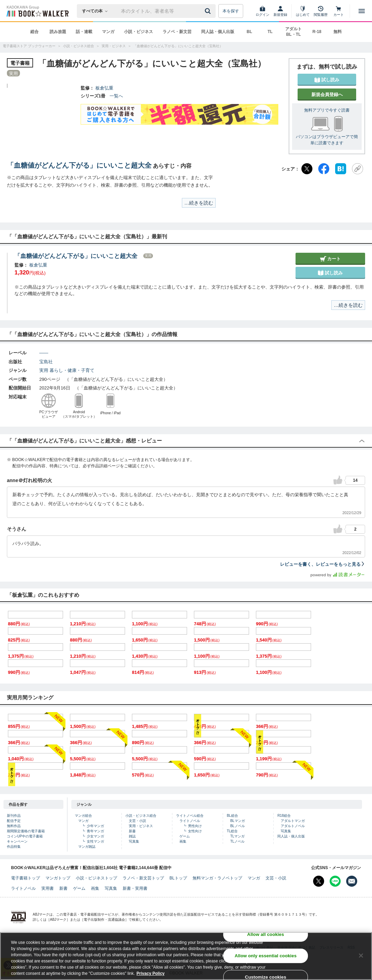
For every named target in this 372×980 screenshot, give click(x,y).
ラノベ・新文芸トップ (143, 878)
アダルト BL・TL (293, 32)
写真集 (134, 841)
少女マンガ (95, 836)
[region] (186, 956)
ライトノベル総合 (190, 816)
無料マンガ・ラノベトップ (217, 878)
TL (270, 32)
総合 (34, 32)
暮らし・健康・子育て (72, 370)
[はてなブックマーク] (341, 169)
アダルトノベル (293, 826)
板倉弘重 (104, 88)
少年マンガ (95, 826)
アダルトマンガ (293, 821)
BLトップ (178, 878)
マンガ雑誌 (87, 847)
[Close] (361, 956)
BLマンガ (237, 821)
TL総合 (232, 831)
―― (44, 353)
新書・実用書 (135, 888)
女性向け (195, 831)
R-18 (317, 32)
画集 (183, 841)
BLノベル (237, 826)
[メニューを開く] (362, 11)
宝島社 (46, 362)
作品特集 (14, 847)
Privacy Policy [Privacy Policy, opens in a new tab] (150, 973)
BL (249, 32)
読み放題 (58, 32)
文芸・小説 (137, 821)
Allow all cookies (266, 934)
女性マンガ (95, 841)
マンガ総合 (83, 816)
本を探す (231, 11)
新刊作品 (14, 816)
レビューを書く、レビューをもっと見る (323, 564)
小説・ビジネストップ (96, 878)
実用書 (48, 888)
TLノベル (237, 841)
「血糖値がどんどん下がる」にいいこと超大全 (79, 165)
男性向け (195, 826)
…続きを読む (199, 203)
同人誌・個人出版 (218, 32)
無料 (338, 32)
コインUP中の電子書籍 (25, 836)
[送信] (209, 11)
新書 (132, 831)
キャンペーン (17, 841)
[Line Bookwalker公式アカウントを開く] (335, 881)
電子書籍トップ (25, 878)
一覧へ (116, 96)
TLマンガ (237, 836)
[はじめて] (303, 11)
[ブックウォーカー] (37, 11)
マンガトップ (58, 878)
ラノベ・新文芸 (177, 32)
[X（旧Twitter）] (307, 169)
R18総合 (284, 816)
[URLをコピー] (358, 169)
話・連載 (84, 32)
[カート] (339, 11)
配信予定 (14, 821)
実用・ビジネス (141, 826)
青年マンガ (95, 831)
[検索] (209, 11)
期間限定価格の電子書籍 (26, 831)
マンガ (108, 32)
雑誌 (132, 836)
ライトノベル (190, 821)
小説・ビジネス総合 (141, 816)
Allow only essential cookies (266, 956)
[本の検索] (97, 11)
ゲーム (185, 836)
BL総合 (232, 816)
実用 (44, 370)
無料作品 (14, 826)
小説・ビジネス (138, 32)
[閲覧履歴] (321, 11)
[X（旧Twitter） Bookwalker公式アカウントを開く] (319, 881)
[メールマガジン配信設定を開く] (352, 881)
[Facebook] (324, 169)
